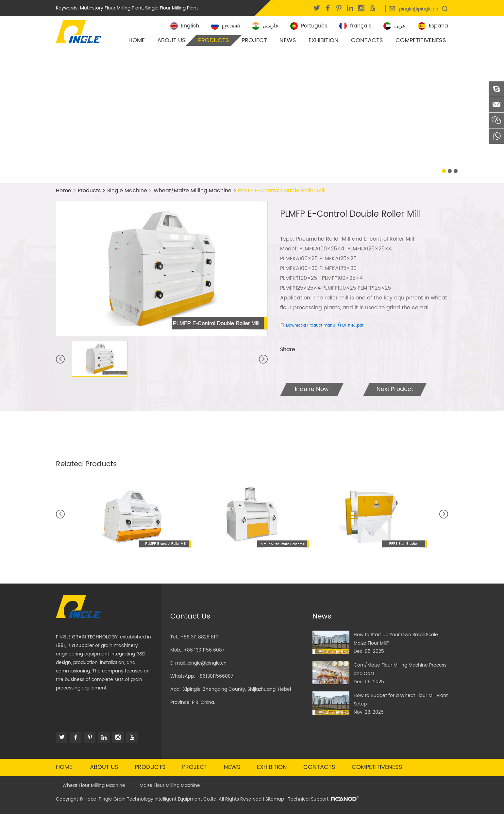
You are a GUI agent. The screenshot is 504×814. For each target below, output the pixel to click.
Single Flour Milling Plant (172, 8)
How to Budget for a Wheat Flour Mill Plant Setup (401, 700)
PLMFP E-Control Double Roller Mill (282, 191)
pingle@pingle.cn (419, 9)
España (433, 26)
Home (137, 40)
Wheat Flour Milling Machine (94, 785)
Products (214, 40)
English (185, 26)
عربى (395, 26)
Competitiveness (421, 40)
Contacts (367, 40)
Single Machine (127, 191)
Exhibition (324, 40)
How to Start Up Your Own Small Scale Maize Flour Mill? (396, 639)
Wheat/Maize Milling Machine (193, 191)
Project (254, 40)
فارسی (265, 26)
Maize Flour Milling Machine (170, 785)
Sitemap (275, 799)
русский (226, 26)
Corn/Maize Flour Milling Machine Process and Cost (400, 669)
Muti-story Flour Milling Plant (111, 8)
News (288, 40)
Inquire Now (312, 389)
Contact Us (190, 616)
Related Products (86, 464)
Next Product (395, 389)
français (355, 26)
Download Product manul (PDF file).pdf (325, 325)
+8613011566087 (215, 676)
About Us (171, 40)
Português (309, 26)
